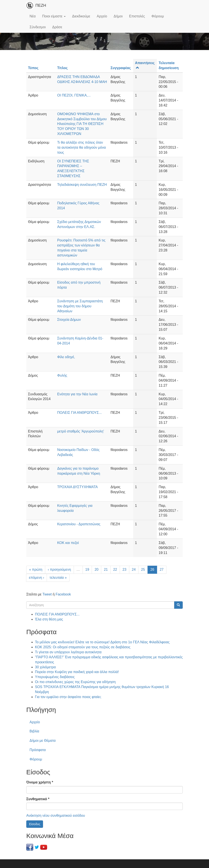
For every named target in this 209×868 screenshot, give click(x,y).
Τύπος (33, 68)
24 (134, 570)
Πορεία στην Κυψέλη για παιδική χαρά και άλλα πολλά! (77, 672)
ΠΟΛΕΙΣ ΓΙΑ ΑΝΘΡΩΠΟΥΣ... (79, 413)
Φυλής (62, 375)
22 (115, 570)
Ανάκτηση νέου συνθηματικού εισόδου (56, 816)
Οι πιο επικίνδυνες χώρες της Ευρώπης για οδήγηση (75, 682)
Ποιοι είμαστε (54, 16)
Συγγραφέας (121, 68)
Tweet (47, 594)
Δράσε (57, 27)
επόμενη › (36, 578)
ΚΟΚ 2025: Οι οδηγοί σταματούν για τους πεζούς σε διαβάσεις (83, 647)
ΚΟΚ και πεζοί (68, 543)
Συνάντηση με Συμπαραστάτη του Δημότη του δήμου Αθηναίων (80, 306)
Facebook (63, 594)
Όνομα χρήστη (40, 782)
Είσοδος (35, 824)
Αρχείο (102, 16)
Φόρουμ (158, 16)
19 (87, 570)
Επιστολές (137, 16)
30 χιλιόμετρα (45, 667)
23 (124, 570)
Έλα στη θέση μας (49, 619)
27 (162, 570)
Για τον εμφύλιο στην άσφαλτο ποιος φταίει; (68, 697)
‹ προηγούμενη (59, 570)
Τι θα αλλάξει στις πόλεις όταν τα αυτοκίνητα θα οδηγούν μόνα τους (81, 147)
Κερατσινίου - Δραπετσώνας (79, 524)
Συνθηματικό (38, 799)
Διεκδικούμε (81, 16)
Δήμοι (118, 16)
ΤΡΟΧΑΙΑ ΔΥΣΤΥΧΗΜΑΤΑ (77, 487)
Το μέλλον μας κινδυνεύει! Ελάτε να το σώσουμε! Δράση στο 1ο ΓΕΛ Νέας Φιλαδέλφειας (102, 642)
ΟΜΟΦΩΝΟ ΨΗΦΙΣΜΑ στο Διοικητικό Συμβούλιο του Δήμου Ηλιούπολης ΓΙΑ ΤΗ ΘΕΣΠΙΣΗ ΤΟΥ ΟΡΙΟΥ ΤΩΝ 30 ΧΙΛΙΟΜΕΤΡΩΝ (82, 124)
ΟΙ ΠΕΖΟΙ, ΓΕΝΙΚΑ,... (74, 95)
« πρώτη (36, 570)
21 (106, 570)
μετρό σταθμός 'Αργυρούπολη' (80, 431)
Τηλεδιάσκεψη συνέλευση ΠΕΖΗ (82, 185)
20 (96, 570)
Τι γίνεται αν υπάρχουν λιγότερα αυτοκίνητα (68, 652)
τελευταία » (58, 578)
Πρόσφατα (38, 750)
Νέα (33, 16)
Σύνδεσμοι (38, 27)
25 (143, 570)
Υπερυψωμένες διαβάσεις (55, 677)
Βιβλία (34, 731)
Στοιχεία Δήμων (69, 320)
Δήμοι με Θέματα (43, 741)
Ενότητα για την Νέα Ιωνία (77, 394)
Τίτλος (62, 68)
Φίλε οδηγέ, (66, 357)
